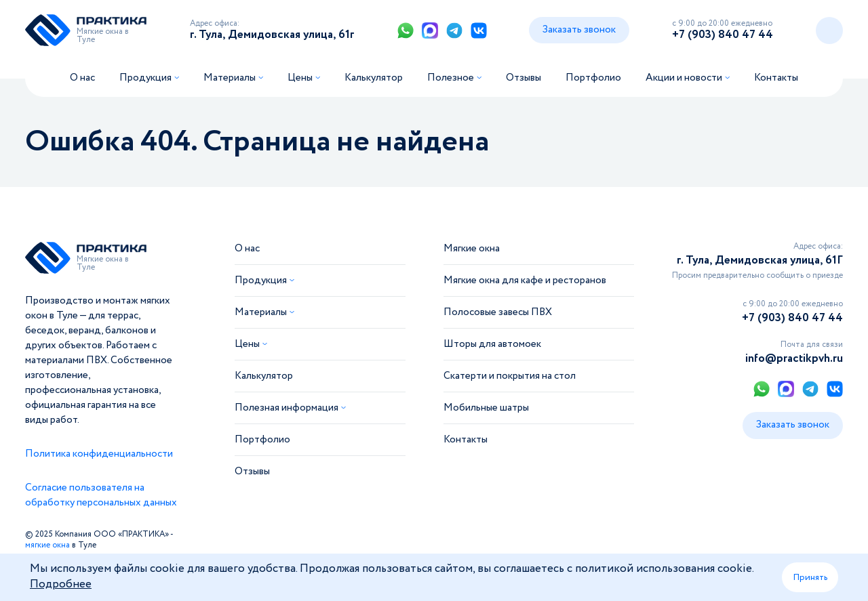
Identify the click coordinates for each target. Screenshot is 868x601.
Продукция (145, 78)
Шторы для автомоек (492, 344)
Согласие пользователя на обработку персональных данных (101, 495)
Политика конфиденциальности (99, 454)
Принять (810, 577)
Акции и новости (684, 78)
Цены (300, 78)
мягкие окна (47, 545)
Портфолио (593, 78)
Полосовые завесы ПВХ (498, 312)
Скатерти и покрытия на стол (510, 376)
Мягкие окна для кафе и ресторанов (525, 281)
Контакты (776, 78)
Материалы (230, 78)
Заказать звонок (579, 30)
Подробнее (61, 584)
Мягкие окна (472, 249)
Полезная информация (287, 408)
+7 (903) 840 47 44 (723, 35)
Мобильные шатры (486, 408)
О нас (82, 78)
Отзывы (524, 78)
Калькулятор (374, 78)
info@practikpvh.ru (794, 359)
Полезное (451, 78)
